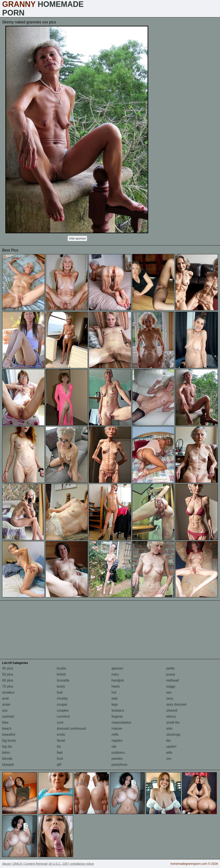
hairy (115, 674)
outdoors (118, 753)
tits (168, 741)
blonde (7, 759)
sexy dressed (176, 704)
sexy (170, 698)
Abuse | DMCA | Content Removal (25, 864)
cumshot (63, 716)
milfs (115, 735)
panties (117, 759)
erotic (61, 735)
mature (117, 728)
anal (5, 698)
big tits (7, 747)
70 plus (8, 686)
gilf (59, 765)
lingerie (117, 716)
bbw (5, 722)
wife (169, 753)
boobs (62, 668)
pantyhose (119, 765)
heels (116, 686)
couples (63, 710)
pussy (171, 674)
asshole (8, 716)
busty (61, 686)
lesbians (118, 710)
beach (7, 728)
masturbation (121, 722)
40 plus (8, 668)
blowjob (8, 765)
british (62, 674)
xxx (169, 759)
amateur (8, 692)
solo (169, 728)
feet (60, 753)
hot (114, 692)
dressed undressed (72, 728)
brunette (63, 680)
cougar (62, 704)
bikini (6, 753)
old (114, 747)
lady (115, 698)
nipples (117, 741)
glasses (117, 668)
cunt (60, 722)
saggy (171, 686)
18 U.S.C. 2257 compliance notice (71, 864)
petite (170, 668)
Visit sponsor (77, 238)
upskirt (171, 747)
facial (61, 741)
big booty (9, 741)
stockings (173, 735)
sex (169, 692)
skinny (171, 716)
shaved (172, 710)
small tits (173, 722)
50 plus (8, 674)
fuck (60, 759)
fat (59, 747)
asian (6, 704)
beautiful (9, 735)
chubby (63, 698)
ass (5, 710)
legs (115, 704)
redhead (173, 680)
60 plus (8, 680)
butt (60, 692)
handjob (118, 680)
